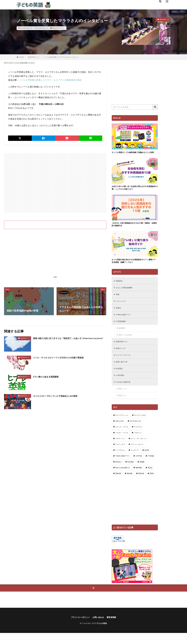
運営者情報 (113, 628)
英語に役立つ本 (123, 371)
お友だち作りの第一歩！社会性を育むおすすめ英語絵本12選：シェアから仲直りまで (134, 191)
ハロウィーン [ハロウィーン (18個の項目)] (120, 449)
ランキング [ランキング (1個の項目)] (135, 460)
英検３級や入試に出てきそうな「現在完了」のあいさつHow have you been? (69, 340)
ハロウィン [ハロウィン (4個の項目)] (138, 443)
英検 (118, 300)
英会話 (119, 314)
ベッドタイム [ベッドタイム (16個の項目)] (120, 460)
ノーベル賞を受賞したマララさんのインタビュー (61, 57)
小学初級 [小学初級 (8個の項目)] (151, 466)
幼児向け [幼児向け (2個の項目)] (118, 472)
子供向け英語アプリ (125, 321)
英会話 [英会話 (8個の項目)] (150, 478)
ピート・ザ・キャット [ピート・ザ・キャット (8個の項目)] (139, 449)
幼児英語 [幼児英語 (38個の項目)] (131, 472)
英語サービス (122, 357)
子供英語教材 (122, 328)
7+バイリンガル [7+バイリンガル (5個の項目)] (140, 426)
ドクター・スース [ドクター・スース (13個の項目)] (122, 443)
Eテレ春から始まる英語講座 (48, 377)
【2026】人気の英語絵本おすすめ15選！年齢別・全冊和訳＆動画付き (135, 229)
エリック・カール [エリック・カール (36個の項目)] (122, 437)
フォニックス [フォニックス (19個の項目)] (120, 455)
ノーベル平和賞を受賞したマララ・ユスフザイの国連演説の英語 (50, 80)
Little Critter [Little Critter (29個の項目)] (120, 431)
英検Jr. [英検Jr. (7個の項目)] (152, 484)
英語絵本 (120, 286)
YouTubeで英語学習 (125, 392)
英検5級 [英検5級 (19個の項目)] (141, 484)
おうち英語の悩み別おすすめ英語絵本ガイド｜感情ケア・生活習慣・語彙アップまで (134, 266)
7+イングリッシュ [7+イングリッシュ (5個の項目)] (122, 426)
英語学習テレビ (58, 28)
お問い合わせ (99, 628)
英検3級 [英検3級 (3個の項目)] (118, 484)
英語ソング (124, 399)
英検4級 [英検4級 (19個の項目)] (130, 484)
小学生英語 (121, 385)
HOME (21, 57)
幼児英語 (120, 378)
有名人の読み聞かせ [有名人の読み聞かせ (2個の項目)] (123, 478)
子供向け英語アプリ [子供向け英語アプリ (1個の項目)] (123, 466)
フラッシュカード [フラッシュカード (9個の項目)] (137, 455)
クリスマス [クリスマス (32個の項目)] (138, 437)
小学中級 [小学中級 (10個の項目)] (139, 466)
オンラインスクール (125, 364)
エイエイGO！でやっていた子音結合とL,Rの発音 (60, 396)
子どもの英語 (102, 634)
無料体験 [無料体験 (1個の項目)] (139, 478)
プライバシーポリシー (79, 628)
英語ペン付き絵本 (127, 342)
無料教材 (123, 335)
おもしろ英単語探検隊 (126, 293)
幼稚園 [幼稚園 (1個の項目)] (142, 472)
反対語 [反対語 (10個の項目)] (147, 460)
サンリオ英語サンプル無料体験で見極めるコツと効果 (134, 154)
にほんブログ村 (118, 551)
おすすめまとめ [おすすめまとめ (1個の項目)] (135, 431)
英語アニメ (124, 406)
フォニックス (122, 307)
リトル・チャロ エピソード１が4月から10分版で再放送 (63, 357)
